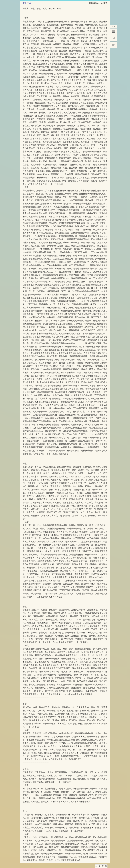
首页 (113, 27)
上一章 (98, 866)
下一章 (104, 866)
